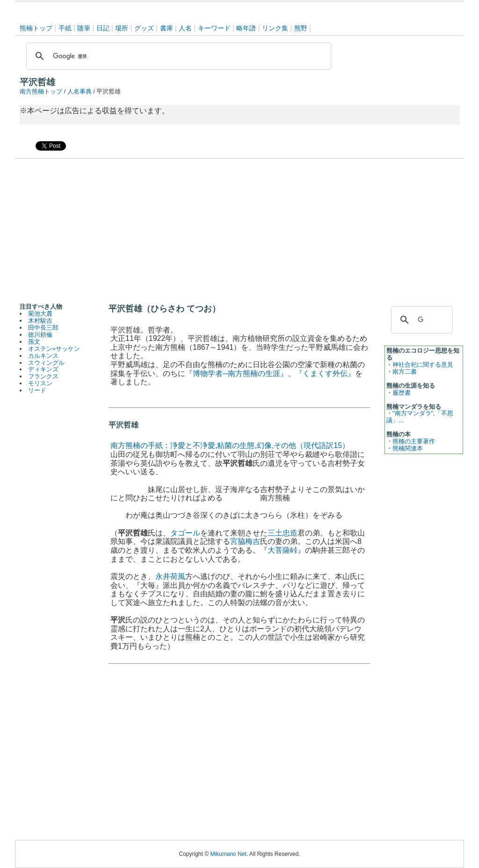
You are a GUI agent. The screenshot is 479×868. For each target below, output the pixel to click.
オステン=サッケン (54, 349)
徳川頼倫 (40, 335)
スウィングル (46, 363)
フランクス (43, 376)
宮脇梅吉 (245, 541)
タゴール (185, 533)
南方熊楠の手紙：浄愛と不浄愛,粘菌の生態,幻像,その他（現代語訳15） (230, 445)
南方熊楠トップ (41, 91)
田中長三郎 (43, 328)
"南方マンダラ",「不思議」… (420, 417)
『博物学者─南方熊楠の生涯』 (236, 373)
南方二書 (405, 372)
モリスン (40, 383)
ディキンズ (43, 369)
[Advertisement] (239, 229)
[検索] (177, 56)
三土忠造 (283, 533)
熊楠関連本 (408, 448)
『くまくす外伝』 (325, 373)
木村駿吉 (40, 321)
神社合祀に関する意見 (423, 365)
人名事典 (80, 91)
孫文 (34, 342)
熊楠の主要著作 (414, 441)
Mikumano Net (228, 854)
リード (37, 390)
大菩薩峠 (283, 550)
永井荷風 (170, 576)
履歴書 (402, 393)
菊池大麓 (40, 314)
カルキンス (43, 356)
